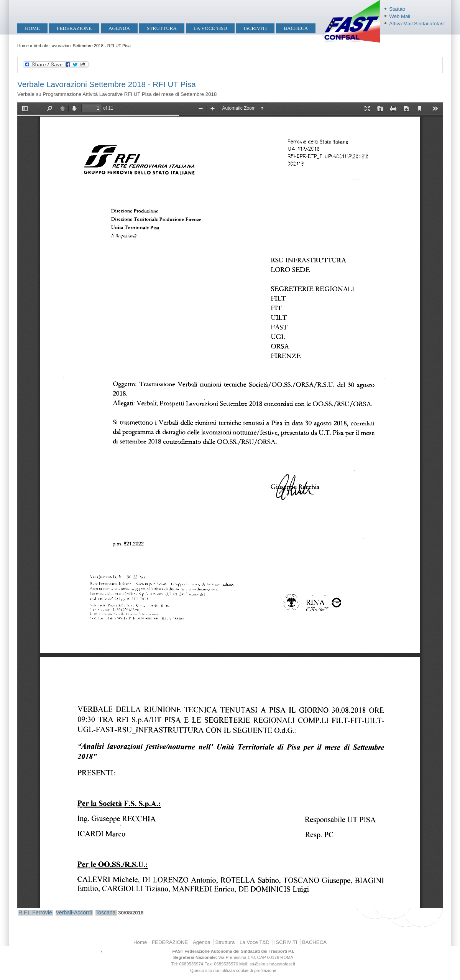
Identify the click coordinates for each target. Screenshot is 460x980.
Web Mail (400, 16)
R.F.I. (25, 912)
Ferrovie (42, 912)
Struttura (162, 28)
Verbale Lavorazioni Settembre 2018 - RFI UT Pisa (107, 84)
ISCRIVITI (255, 28)
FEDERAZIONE (74, 28)
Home (32, 28)
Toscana (105, 912)
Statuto (397, 9)
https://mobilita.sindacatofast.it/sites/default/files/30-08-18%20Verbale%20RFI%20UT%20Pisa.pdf (230, 505)
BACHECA (296, 28)
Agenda (119, 28)
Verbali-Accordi (74, 912)
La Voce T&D (210, 28)
